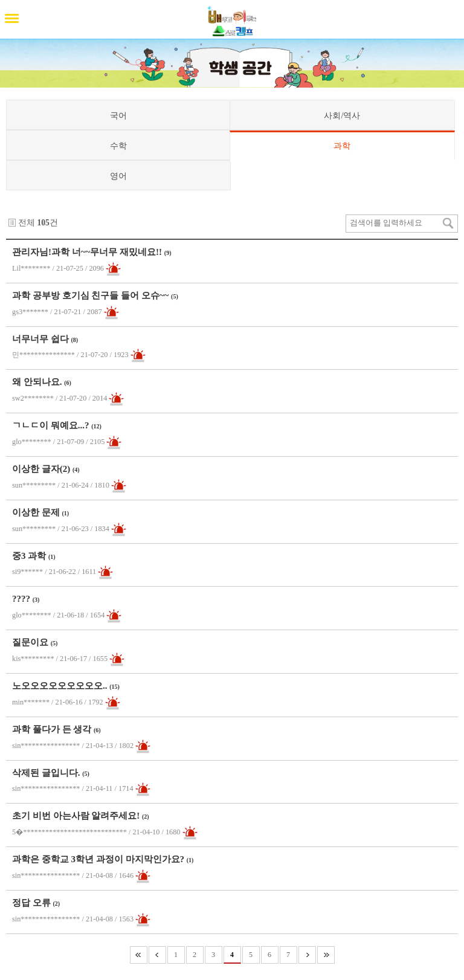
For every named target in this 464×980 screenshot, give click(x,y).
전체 (27, 223)
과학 (342, 146)
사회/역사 (342, 115)
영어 (118, 176)
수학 (118, 146)
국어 (118, 115)
